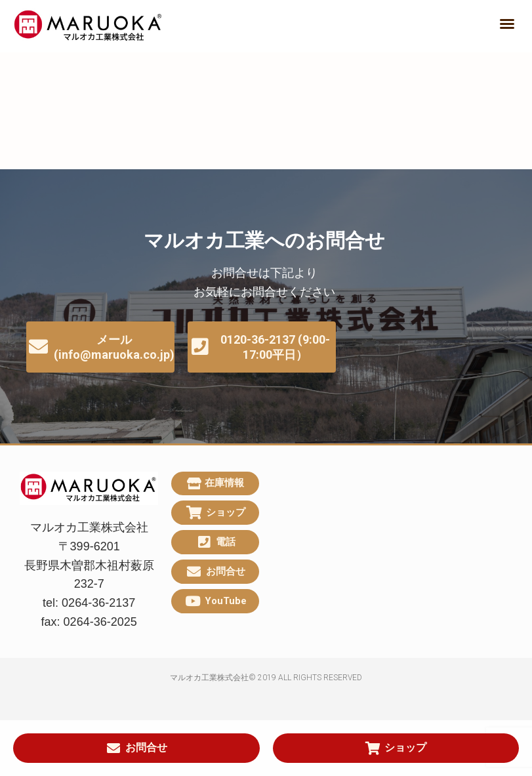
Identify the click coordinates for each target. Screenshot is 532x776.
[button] (507, 24)
